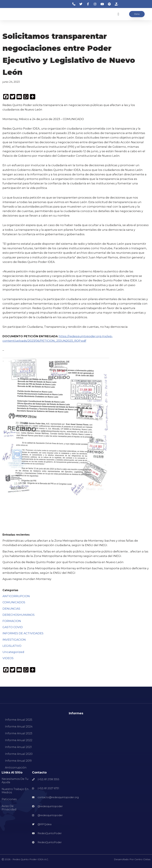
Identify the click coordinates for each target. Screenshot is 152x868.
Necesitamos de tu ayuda (15, 781)
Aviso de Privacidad (9, 808)
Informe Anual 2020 (19, 754)
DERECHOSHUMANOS (19, 615)
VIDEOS (8, 658)
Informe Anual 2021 (18, 747)
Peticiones (9, 799)
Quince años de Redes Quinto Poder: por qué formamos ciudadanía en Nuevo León (63, 562)
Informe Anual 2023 (19, 733)
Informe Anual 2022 (19, 740)
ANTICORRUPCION (16, 596)
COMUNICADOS (14, 602)
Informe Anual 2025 (19, 720)
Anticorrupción (16, 768)
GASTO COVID (13, 627)
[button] (118, 14)
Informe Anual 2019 (18, 761)
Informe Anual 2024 (19, 727)
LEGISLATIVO (12, 646)
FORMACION (12, 621)
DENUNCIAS (11, 609)
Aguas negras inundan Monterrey (27, 579)
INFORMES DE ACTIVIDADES (23, 633)
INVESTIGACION (14, 640)
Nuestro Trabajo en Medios (15, 791)
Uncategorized (13, 652)
